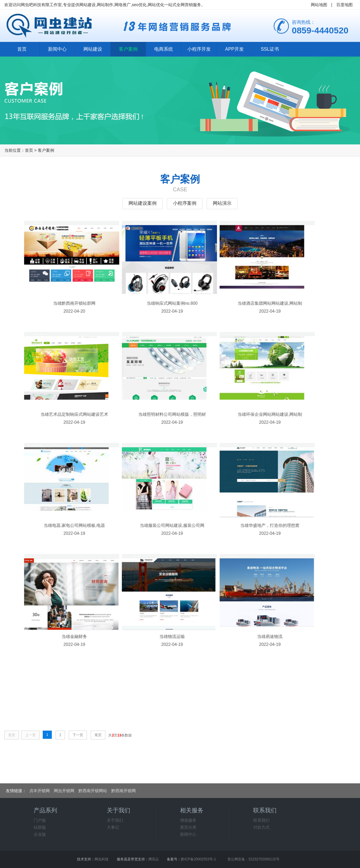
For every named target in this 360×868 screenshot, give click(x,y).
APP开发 (234, 49)
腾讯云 (154, 859)
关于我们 (115, 820)
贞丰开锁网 (40, 791)
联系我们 (261, 820)
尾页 (98, 735)
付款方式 (261, 827)
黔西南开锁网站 (93, 791)
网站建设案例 (143, 203)
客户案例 (128, 49)
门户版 (40, 820)
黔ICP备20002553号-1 (198, 859)
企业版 (40, 834)
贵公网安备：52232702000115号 (253, 859)
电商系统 (164, 49)
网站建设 (93, 49)
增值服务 (188, 820)
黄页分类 (188, 827)
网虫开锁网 (64, 791)
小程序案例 (185, 203)
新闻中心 (57, 49)
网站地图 (319, 5)
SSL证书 (270, 49)
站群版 (40, 827)
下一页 (78, 735)
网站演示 (222, 203)
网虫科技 (102, 859)
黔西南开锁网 (124, 791)
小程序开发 (199, 49)
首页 (22, 49)
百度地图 (344, 5)
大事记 (113, 827)
